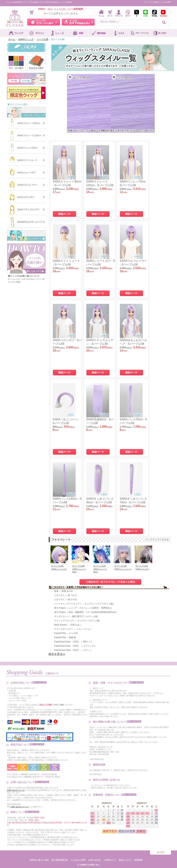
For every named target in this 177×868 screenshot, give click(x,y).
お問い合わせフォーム (16, 790)
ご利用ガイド (110, 860)
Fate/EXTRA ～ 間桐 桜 (65, 638)
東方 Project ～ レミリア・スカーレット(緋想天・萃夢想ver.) (83, 608)
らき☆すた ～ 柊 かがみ (66, 600)
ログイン (147, 2)
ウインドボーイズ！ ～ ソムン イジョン (73, 629)
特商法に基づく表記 (39, 860)
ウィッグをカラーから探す (44, 22)
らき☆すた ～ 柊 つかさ (66, 595)
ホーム (12, 39)
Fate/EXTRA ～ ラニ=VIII (66, 633)
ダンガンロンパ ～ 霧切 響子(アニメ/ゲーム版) (76, 616)
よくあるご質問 (78, 860)
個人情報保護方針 (60, 860)
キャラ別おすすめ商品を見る (78, 22)
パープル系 (43, 39)
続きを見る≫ (57, 654)
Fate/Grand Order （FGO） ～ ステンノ (73, 650)
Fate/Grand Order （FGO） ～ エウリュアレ (75, 646)
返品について (125, 860)
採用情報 (138, 860)
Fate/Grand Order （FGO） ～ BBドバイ (73, 642)
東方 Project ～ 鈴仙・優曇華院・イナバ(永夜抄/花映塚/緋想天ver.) (86, 612)
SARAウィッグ (26, 39)
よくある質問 (166, 2)
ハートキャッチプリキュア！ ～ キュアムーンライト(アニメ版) (84, 604)
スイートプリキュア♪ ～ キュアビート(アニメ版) (77, 621)
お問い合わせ (95, 860)
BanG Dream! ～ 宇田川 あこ (68, 625)
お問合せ (156, 2)
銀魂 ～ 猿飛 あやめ (64, 591)
